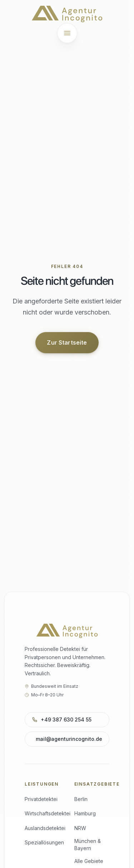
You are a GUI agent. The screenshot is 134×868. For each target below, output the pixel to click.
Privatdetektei (41, 799)
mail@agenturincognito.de (69, 739)
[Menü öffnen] (67, 33)
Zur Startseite (67, 343)
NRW (80, 828)
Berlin (81, 799)
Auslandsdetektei (45, 828)
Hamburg (85, 813)
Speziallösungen (44, 842)
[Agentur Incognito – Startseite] (67, 14)
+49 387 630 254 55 (65, 720)
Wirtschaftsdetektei (48, 813)
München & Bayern (88, 845)
